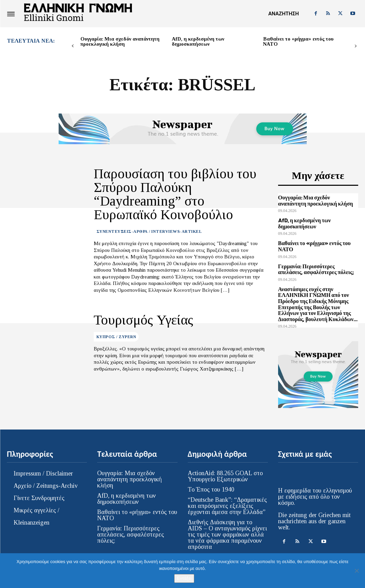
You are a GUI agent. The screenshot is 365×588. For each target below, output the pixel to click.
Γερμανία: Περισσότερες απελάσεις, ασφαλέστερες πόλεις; (317, 266)
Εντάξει (184, 578)
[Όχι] (356, 571)
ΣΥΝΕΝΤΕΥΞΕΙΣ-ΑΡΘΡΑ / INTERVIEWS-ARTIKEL (149, 214)
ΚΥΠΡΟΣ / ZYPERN (116, 318)
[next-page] (356, 46)
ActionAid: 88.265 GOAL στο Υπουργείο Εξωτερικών (225, 469)
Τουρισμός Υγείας (138, 302)
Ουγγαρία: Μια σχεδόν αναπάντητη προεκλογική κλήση (120, 41)
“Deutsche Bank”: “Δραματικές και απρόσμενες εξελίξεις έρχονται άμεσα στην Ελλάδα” (227, 499)
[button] (283, 14)
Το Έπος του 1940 (211, 482)
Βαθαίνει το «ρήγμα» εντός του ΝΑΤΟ (298, 41)
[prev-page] (73, 46)
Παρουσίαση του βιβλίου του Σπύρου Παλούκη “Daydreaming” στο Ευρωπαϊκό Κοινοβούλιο (178, 185)
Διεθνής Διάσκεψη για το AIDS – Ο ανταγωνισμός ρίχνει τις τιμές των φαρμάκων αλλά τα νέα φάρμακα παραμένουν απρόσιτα (227, 527)
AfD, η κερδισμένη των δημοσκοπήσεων (198, 41)
